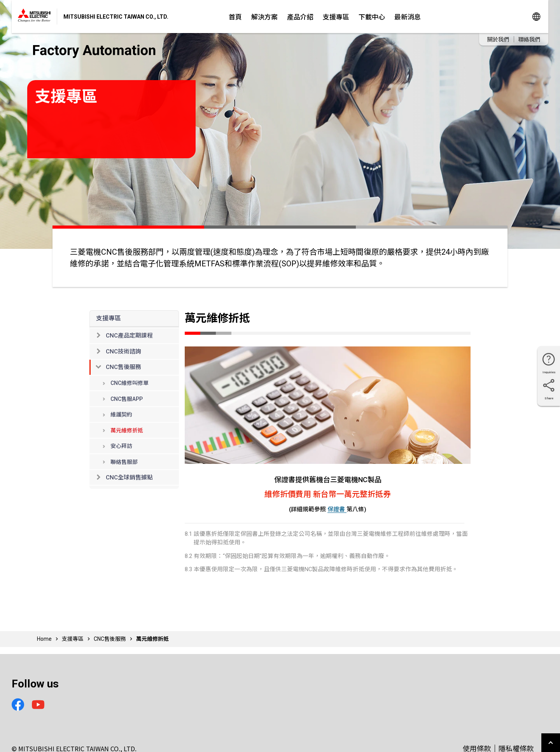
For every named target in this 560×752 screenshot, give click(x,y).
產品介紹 (300, 17)
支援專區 (336, 17)
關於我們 (498, 39)
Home (44, 639)
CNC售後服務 (110, 639)
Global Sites (536, 17)
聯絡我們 (529, 39)
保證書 (337, 509)
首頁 (235, 17)
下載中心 (372, 17)
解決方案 (264, 17)
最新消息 (408, 17)
